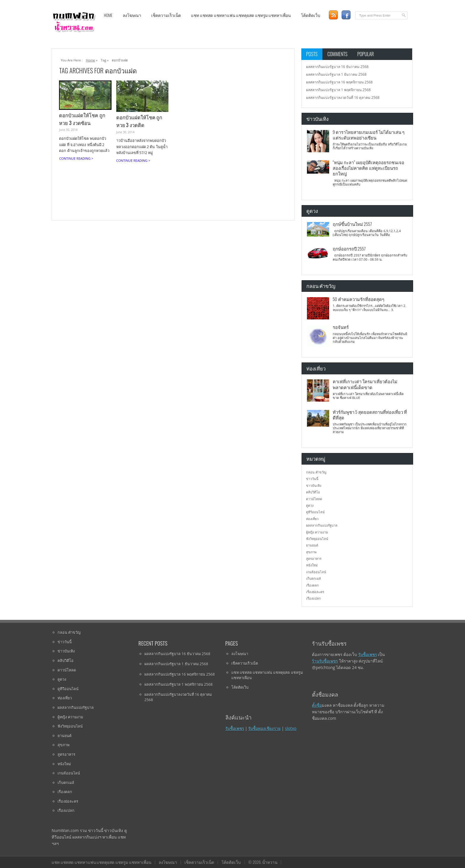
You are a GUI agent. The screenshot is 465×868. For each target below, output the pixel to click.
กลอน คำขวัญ (316, 472)
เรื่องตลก (312, 585)
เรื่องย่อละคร (315, 592)
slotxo (291, 728)
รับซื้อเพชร (235, 728)
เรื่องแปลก (313, 598)
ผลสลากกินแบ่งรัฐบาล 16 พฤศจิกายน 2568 (339, 82)
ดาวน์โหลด (314, 499)
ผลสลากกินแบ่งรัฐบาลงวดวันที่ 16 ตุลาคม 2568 (343, 98)
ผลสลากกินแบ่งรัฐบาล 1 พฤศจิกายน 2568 (338, 90)
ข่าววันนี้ (312, 479)
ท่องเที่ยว (312, 519)
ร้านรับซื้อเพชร (325, 661)
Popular (366, 54)
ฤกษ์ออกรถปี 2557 (349, 248)
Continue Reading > (76, 158)
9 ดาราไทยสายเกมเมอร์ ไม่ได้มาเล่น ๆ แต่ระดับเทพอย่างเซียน (369, 135)
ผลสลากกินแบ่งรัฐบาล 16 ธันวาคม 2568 (337, 67)
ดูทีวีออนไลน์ (315, 512)
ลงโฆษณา (132, 15)
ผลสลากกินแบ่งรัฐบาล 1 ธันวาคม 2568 (336, 74)
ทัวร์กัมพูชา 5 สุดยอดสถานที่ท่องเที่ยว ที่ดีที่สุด (370, 415)
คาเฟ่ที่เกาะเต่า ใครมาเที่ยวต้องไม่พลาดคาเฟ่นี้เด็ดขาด (365, 384)
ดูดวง (310, 505)
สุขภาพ (311, 552)
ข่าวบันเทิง (314, 486)
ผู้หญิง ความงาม (317, 532)
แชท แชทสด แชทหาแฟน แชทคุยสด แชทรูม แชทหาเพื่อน (241, 15)
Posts (312, 54)
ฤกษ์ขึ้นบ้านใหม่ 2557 (352, 224)
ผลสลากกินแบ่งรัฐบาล (322, 525)
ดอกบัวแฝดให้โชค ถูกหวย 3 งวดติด (139, 121)
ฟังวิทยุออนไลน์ (317, 539)
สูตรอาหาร (314, 559)
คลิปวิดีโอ (313, 492)
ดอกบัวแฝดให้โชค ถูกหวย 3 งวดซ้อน (82, 119)
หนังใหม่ (312, 565)
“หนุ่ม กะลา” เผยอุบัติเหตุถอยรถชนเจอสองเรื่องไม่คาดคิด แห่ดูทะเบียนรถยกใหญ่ (368, 168)
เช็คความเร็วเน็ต (166, 15)
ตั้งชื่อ (317, 705)
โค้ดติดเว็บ (311, 15)
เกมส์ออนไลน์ (316, 572)
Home (108, 15)
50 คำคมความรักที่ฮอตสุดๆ (359, 299)
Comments (337, 54)
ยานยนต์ (312, 545)
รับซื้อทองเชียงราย (264, 728)
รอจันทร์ (341, 327)
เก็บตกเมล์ (313, 578)
